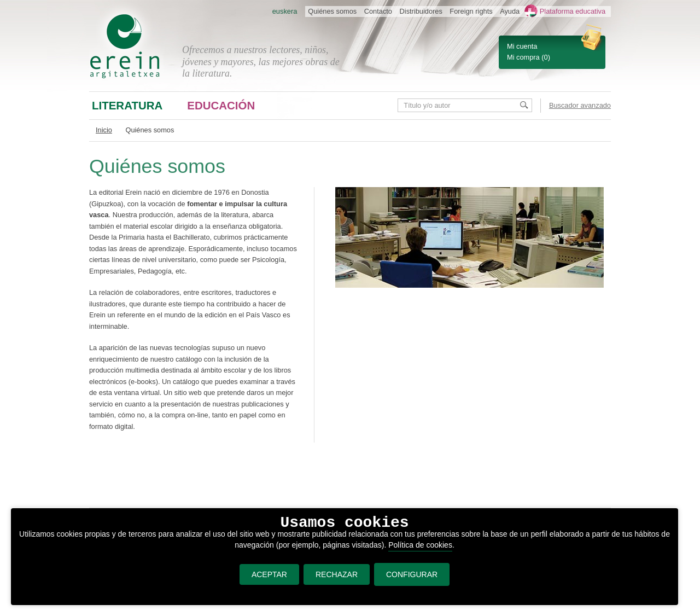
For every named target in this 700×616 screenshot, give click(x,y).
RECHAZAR (337, 574)
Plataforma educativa (573, 11)
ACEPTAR (269, 574)
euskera (285, 11)
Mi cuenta (522, 46)
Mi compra (523, 57)
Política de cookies (420, 545)
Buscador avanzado (580, 105)
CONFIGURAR (412, 574)
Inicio (104, 130)
